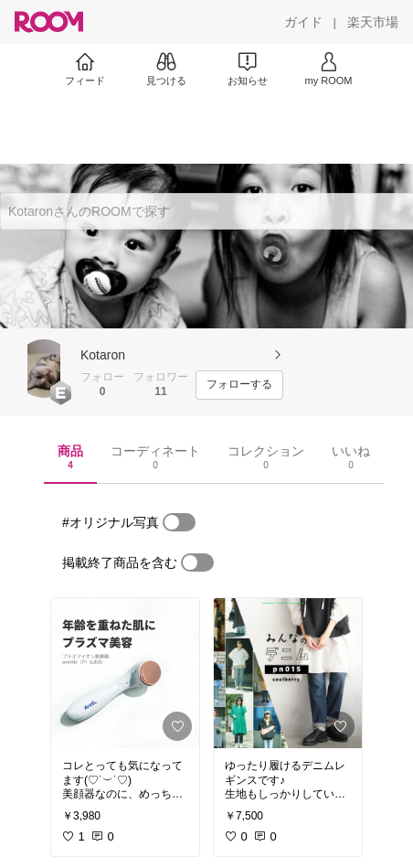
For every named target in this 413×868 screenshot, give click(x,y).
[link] (125, 673)
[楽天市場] (373, 22)
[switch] (179, 522)
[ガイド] (303, 22)
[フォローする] (239, 385)
